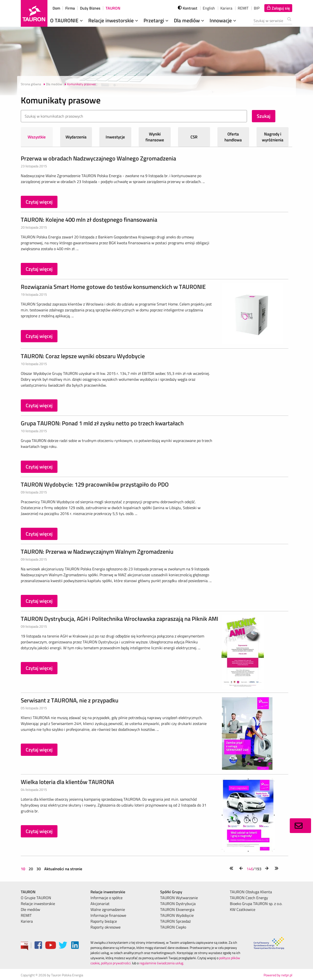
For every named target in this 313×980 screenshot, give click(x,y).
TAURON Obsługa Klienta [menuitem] (251, 892)
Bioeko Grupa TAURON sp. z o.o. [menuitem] (256, 904)
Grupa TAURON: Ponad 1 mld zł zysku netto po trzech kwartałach (102, 423)
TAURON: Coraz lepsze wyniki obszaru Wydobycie (83, 356)
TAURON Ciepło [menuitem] (173, 927)
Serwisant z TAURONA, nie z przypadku (70, 700)
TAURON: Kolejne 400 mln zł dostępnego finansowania (89, 220)
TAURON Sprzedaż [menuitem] (175, 921)
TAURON (113, 8)
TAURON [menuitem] (28, 892)
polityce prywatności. (116, 963)
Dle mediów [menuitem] (30, 909)
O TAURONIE (67, 20)
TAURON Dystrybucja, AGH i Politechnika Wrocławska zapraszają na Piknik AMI (119, 619)
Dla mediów (190, 20)
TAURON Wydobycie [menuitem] (177, 915)
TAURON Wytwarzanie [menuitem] (179, 898)
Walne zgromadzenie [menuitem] (108, 909)
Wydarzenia (76, 137)
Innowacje (223, 20)
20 (31, 869)
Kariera (226, 8)
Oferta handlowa (233, 137)
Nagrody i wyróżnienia (273, 137)
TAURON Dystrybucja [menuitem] (178, 904)
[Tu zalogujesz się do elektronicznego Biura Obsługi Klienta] (278, 8)
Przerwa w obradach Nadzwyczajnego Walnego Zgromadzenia (98, 158)
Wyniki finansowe (155, 137)
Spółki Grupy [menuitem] (171, 892)
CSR (194, 137)
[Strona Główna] (34, 13)
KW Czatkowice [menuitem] (243, 909)
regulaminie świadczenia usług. (162, 963)
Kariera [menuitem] (27, 921)
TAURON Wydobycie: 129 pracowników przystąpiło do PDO (95, 484)
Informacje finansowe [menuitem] (108, 915)
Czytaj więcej (39, 202)
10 (23, 869)
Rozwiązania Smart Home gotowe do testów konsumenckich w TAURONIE (113, 287)
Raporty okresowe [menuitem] (106, 927)
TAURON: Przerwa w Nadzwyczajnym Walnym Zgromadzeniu (97, 551)
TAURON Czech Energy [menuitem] (249, 898)
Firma (70, 8)
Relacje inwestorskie (114, 20)
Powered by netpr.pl (278, 975)
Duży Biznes (90, 8)
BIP (257, 8)
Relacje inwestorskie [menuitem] (38, 904)
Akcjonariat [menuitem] (100, 904)
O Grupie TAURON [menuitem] (36, 898)
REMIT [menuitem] (26, 915)
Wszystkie (37, 137)
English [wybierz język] (209, 8)
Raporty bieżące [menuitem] (104, 921)
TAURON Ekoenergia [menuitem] (177, 909)
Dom (56, 8)
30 (39, 869)
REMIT (243, 8)
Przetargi (156, 20)
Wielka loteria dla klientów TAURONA (67, 782)
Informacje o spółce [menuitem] (106, 898)
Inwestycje (115, 137)
